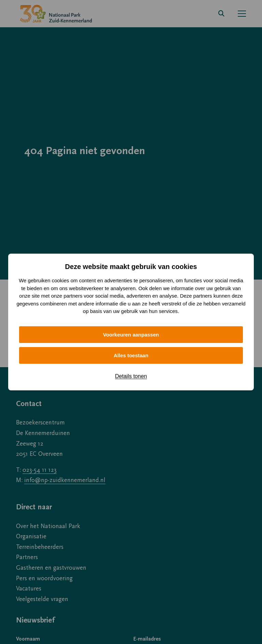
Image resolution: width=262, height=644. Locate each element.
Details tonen (131, 376)
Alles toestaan (131, 355)
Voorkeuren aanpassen (131, 335)
